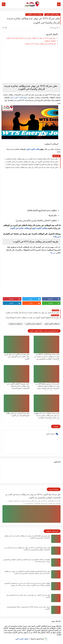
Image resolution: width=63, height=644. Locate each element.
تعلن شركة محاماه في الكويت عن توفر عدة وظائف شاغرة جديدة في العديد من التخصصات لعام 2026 (31, 162)
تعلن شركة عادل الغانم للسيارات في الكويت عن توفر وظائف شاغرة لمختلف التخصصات (31, 159)
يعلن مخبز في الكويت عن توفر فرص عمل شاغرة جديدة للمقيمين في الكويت (17, 357)
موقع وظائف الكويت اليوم (18, 98)
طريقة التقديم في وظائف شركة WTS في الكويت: (40, 44)
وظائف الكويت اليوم (52, 14)
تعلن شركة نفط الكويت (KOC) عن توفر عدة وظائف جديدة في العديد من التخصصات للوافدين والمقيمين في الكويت (33, 496)
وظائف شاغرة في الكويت (20, 228)
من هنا (57, 237)
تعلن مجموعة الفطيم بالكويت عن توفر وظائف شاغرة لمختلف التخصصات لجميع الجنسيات (18, 386)
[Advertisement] (31, 65)
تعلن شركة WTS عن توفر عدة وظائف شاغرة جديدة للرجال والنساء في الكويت (31, 38)
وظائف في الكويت (15, 324)
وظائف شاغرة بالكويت (34, 14)
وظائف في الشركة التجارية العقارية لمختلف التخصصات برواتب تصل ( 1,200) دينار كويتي (31, 164)
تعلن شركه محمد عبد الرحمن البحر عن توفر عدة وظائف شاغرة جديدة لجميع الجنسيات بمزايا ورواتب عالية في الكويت (31, 167)
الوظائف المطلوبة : (50, 41)
